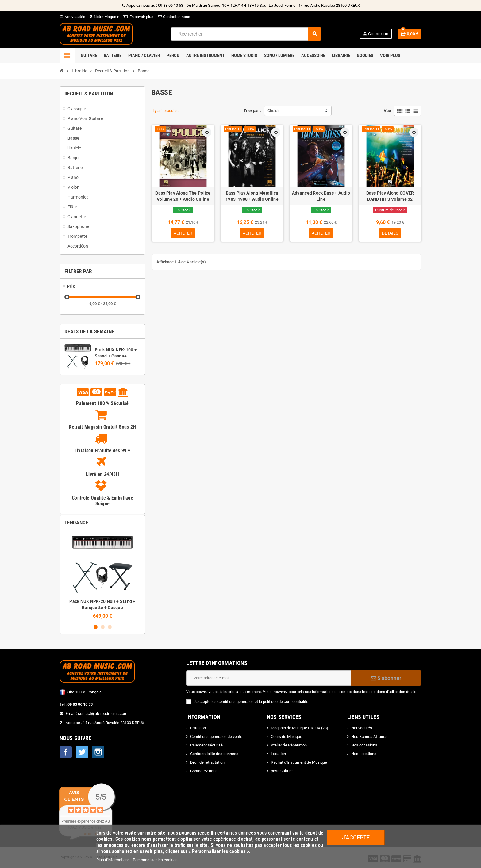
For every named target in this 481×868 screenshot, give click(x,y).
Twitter (82, 752)
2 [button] (103, 627)
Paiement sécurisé (206, 745)
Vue (387, 111)
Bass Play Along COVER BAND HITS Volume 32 (390, 196)
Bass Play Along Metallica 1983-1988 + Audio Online (252, 196)
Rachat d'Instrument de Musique (299, 762)
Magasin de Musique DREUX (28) (300, 728)
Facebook (66, 752)
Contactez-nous (174, 17)
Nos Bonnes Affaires (369, 737)
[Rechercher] (246, 34)
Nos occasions (364, 745)
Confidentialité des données (214, 754)
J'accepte (356, 837)
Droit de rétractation (207, 762)
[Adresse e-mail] (269, 678)
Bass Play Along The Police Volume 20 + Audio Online (183, 196)
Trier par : (252, 111)
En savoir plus (141, 17)
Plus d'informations (114, 860)
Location (278, 754)
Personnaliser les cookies (155, 860)
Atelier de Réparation (289, 745)
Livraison (198, 728)
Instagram (98, 752)
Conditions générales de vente (216, 737)
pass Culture (282, 771)
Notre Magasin (104, 17)
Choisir (273, 111)
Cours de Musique (287, 737)
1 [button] (96, 627)
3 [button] (110, 627)
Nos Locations (364, 754)
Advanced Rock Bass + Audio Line (321, 196)
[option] (102, 577)
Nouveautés (72, 17)
